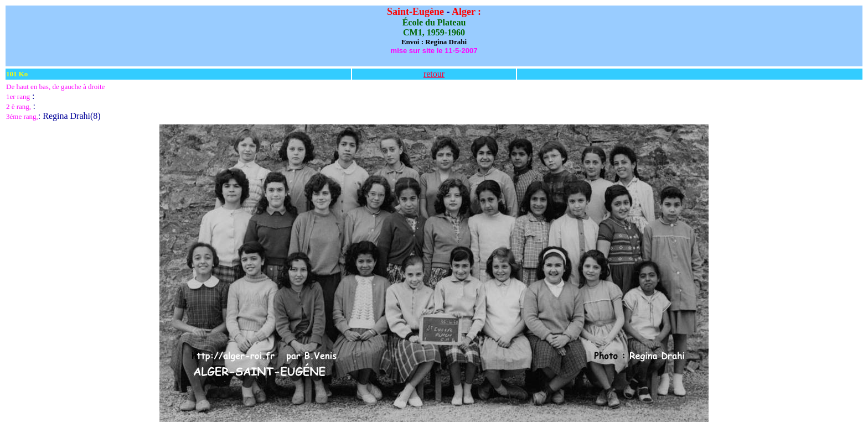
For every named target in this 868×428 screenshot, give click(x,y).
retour (434, 74)
